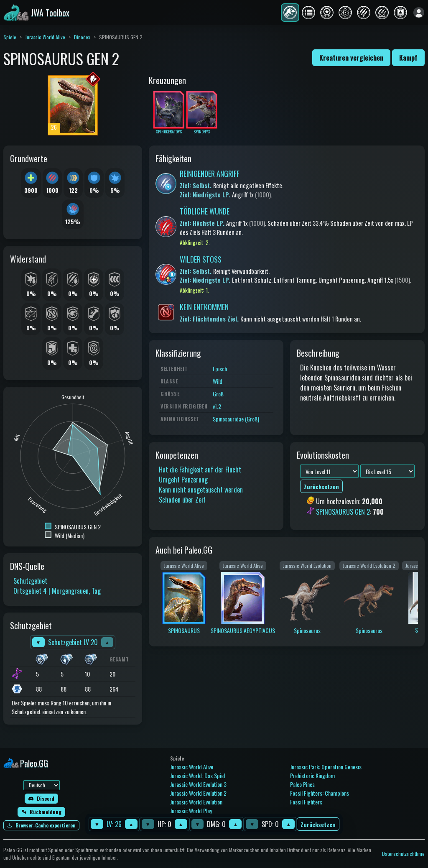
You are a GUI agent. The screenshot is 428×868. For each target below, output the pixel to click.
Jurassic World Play (191, 811)
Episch (220, 369)
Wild (218, 381)
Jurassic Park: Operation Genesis (326, 767)
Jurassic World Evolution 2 (198, 793)
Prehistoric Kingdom (312, 775)
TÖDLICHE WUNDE (205, 211)
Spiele (10, 37)
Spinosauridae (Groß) (236, 419)
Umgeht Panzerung (183, 480)
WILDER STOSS (201, 259)
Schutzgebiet (30, 581)
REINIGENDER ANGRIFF (210, 174)
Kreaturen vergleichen (351, 58)
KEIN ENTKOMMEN (204, 307)
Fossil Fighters (306, 802)
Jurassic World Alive (45, 37)
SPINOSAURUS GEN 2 (343, 512)
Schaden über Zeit (182, 500)
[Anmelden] (419, 13)
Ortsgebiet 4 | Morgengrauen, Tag (57, 591)
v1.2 (217, 406)
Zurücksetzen (318, 824)
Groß (218, 394)
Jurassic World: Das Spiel (197, 775)
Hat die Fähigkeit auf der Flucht (200, 470)
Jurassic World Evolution (196, 802)
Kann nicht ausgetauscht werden (201, 490)
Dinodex (82, 37)
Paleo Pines (302, 784)
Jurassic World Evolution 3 (198, 784)
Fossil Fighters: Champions (320, 793)
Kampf (408, 58)
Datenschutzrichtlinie (403, 854)
